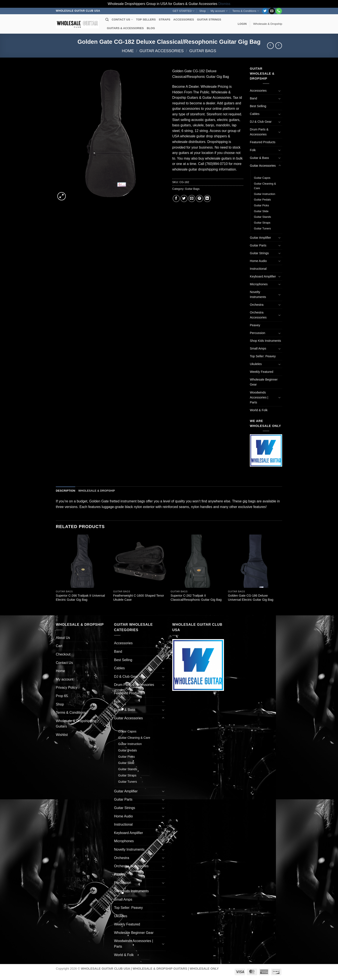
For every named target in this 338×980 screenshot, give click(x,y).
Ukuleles (256, 364)
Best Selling (258, 106)
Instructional (258, 269)
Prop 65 (62, 696)
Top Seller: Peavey (263, 356)
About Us (63, 638)
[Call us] (279, 11)
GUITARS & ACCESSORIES (125, 28)
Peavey (255, 325)
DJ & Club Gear (261, 122)
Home (128, 51)
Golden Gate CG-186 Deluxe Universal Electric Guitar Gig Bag (251, 598)
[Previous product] (279, 46)
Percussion (257, 333)
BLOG (151, 28)
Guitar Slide (261, 211)
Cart (59, 646)
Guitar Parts (258, 245)
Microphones (259, 284)
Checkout (63, 654)
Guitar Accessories (162, 51)
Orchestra (257, 305)
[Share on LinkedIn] (207, 198)
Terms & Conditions (246, 11)
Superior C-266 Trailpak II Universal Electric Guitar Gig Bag (80, 598)
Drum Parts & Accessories (259, 132)
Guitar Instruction (265, 194)
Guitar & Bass (259, 158)
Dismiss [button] (224, 4)
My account (219, 11)
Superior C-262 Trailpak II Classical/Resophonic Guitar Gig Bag (196, 598)
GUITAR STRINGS (209, 20)
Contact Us (64, 663)
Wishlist (62, 735)
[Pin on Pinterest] (200, 198)
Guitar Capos (262, 178)
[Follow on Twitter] (265, 11)
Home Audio (258, 261)
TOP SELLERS (146, 20)
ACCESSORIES (184, 20)
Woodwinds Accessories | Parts (259, 397)
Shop (203, 11)
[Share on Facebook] (176, 198)
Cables (255, 114)
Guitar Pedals (262, 200)
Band (253, 98)
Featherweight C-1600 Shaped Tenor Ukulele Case (139, 598)
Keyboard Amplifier (263, 276)
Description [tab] (66, 491)
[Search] (107, 20)
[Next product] (270, 46)
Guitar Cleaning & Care (265, 186)
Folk (253, 150)
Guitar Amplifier (260, 238)
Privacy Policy (67, 688)
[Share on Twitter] (184, 198)
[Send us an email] (272, 11)
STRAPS (165, 20)
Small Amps (258, 348)
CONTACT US (122, 20)
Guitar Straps (262, 223)
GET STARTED (184, 11)
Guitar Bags (203, 51)
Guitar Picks (261, 205)
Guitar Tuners (262, 228)
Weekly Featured (262, 372)
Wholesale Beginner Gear (264, 382)
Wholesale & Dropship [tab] (97, 491)
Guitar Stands (262, 217)
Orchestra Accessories (258, 315)
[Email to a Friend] (192, 198)
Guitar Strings (259, 253)
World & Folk (259, 410)
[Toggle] (280, 91)
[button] (242, 24)
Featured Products (263, 142)
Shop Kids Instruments (265, 341)
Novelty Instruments (258, 294)
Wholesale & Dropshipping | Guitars (77, 724)
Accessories (258, 91)
